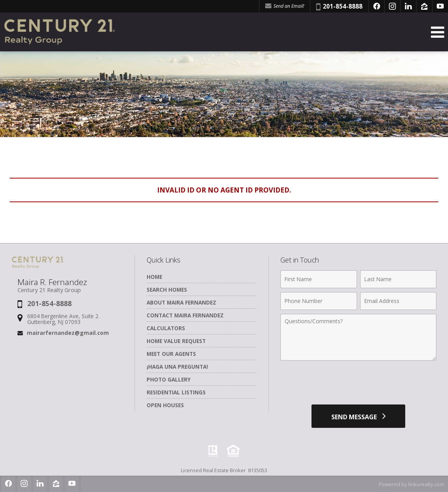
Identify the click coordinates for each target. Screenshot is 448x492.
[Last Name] (398, 279)
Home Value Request (176, 341)
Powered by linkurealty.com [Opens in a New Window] (411, 484)
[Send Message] (358, 416)
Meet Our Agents (171, 354)
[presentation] (359, 383)
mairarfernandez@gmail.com (68, 333)
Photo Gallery (169, 379)
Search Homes (167, 290)
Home (154, 277)
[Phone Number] (318, 301)
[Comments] (358, 337)
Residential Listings (176, 392)
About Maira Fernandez (181, 302)
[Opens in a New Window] (376, 6)
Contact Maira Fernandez (185, 315)
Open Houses (165, 405)
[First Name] (318, 279)
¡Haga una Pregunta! (177, 367)
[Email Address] (398, 301)
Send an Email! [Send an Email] (285, 6)
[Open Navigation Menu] (437, 32)
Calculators (166, 328)
